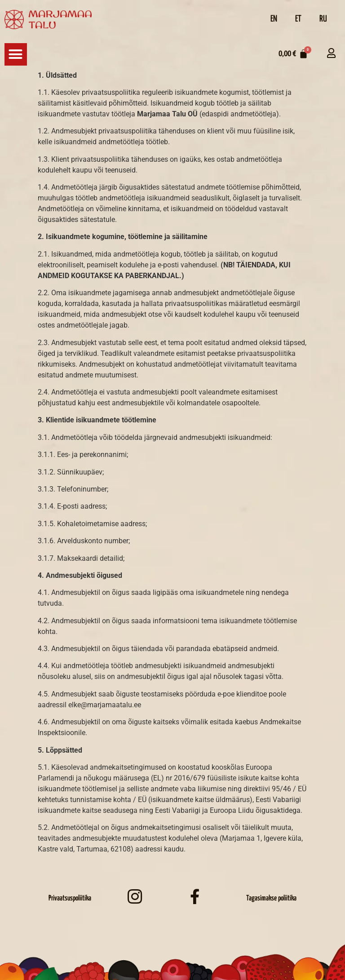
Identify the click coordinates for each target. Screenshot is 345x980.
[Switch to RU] (323, 19)
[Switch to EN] (274, 19)
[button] (16, 54)
